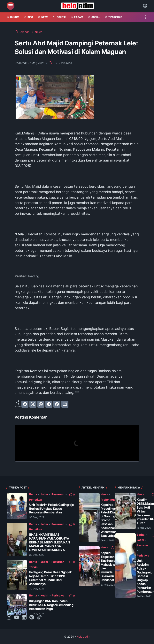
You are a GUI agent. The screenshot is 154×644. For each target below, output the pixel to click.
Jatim (44, 494)
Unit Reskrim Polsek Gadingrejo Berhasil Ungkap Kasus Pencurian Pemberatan (52, 509)
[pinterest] (57, 404)
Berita (33, 494)
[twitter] (33, 404)
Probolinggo (109, 500)
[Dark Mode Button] (145, 6)
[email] (65, 404)
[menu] (11, 6)
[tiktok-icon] (39, 617)
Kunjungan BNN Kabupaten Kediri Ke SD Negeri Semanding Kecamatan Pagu (51, 605)
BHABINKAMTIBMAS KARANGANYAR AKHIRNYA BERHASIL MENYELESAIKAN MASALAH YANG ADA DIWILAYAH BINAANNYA (50, 542)
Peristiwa (35, 500)
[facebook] (25, 404)
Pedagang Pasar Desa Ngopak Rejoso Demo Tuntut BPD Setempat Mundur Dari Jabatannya (50, 578)
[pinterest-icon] (32, 617)
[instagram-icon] (9, 617)
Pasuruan (58, 494)
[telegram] (49, 404)
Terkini (34, 567)
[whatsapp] (41, 404)
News (104, 494)
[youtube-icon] (17, 617)
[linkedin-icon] (24, 617)
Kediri (44, 595)
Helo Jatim (83, 636)
